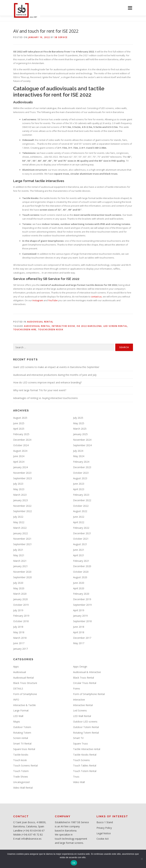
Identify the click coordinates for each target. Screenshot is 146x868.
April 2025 (19, 429)
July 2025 (78, 418)
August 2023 (80, 478)
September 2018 (82, 621)
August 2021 (80, 544)
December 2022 (82, 500)
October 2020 (81, 572)
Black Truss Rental (84, 678)
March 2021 (20, 561)
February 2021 (81, 561)
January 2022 (20, 533)
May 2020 (19, 588)
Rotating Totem (22, 733)
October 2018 (21, 621)
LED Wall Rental (82, 716)
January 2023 (20, 500)
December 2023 (82, 467)
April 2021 (79, 555)
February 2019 (21, 616)
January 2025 (80, 434)
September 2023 (22, 478)
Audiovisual (20, 672)
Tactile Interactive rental (87, 749)
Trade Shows (21, 777)
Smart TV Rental (22, 744)
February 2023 (81, 495)
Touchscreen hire (25, 330)
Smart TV (78, 738)
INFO (16, 700)
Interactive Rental (83, 705)
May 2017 (79, 643)
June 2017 (19, 643)
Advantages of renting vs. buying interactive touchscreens (45, 398)
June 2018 (79, 627)
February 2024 (81, 462)
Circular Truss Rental (85, 683)
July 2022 (18, 517)
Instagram (38, 300)
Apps (16, 667)
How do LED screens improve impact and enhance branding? (47, 382)
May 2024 (79, 456)
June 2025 (19, 423)
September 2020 (22, 577)
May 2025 (79, 423)
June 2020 (79, 583)
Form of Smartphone (25, 694)
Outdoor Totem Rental (86, 727)
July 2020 (18, 583)
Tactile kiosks (21, 755)
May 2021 (19, 555)
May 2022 (19, 522)
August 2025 (20, 418)
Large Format (21, 710)
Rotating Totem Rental (86, 733)
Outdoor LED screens (85, 722)
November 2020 (22, 572)
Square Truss (80, 744)
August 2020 (80, 577)
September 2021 (22, 544)
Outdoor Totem (22, 727)
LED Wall (18, 716)
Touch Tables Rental (85, 765)
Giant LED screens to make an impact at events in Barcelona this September (56, 367)
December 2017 (82, 638)
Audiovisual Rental (40, 322)
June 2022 (79, 517)
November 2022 (22, 506)
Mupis (17, 722)
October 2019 (21, 605)
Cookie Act (103, 839)
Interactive (79, 700)
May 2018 (19, 632)
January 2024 (20, 467)
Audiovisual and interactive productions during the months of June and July (55, 375)
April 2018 (79, 632)
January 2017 (20, 649)
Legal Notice (104, 833)
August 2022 (80, 511)
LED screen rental (116, 326)
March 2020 (20, 594)
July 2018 (18, 627)
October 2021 (81, 539)
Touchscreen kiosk (51, 330)
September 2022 (22, 511)
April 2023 (79, 489)
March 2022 (20, 528)
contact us (96, 297)
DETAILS (18, 689)
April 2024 (19, 462)
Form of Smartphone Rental (89, 694)
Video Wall (79, 782)
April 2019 (79, 610)
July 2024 (78, 451)
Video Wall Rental (23, 788)
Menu (130, 8)
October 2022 (81, 506)
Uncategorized (21, 782)
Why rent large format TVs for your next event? (40, 390)
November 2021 (22, 539)
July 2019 (18, 610)
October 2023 (81, 473)
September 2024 (82, 445)
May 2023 (19, 489)
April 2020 (79, 588)
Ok (74, 863)
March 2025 (80, 429)
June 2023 (79, 484)
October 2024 (21, 445)
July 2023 (18, 484)
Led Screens (80, 710)
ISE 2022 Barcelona (89, 326)
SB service (61, 37)
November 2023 (22, 473)
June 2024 (19, 456)
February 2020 (81, 594)
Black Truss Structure (25, 683)
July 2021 (18, 550)
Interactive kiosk (63, 326)
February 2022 (81, 528)
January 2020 (20, 599)
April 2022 (79, 522)
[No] (142, 859)
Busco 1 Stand (105, 822)
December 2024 (22, 440)
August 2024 (20, 451)
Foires (77, 689)
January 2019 (80, 616)
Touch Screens (81, 760)
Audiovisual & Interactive (87, 672)
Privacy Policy (104, 828)
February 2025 (21, 434)
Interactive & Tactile (24, 705)
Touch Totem (21, 771)
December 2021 (82, 533)
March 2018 (20, 638)
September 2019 (82, 605)
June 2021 (79, 550)
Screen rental (21, 738)
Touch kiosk (20, 760)
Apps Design (80, 667)
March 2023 (20, 495)
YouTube (53, 300)
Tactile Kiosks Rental (85, 755)
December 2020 (82, 566)
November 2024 (82, 440)
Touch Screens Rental (25, 765)
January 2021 (20, 566)
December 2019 (82, 599)
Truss (76, 777)
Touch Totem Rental (85, 771)
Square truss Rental (24, 749)
